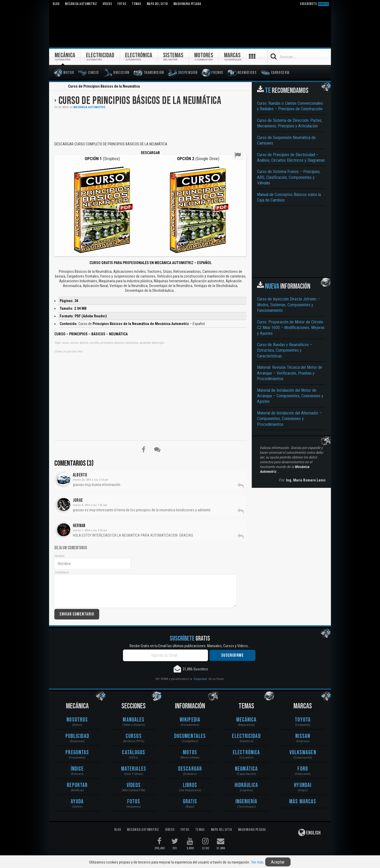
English (309, 832)
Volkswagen (303, 753)
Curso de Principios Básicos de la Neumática (140, 101)
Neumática (246, 769)
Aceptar (278, 862)
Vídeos (134, 785)
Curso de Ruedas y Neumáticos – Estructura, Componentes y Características (285, 350)
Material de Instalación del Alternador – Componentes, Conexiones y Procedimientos (289, 419)
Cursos (134, 736)
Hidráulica (246, 785)
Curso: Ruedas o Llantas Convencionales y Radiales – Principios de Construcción (290, 106)
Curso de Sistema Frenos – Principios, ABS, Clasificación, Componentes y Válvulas (289, 177)
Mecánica (246, 720)
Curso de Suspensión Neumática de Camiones (286, 140)
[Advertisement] (150, 125)
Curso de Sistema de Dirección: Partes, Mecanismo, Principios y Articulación (290, 123)
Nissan (303, 736)
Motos (190, 753)
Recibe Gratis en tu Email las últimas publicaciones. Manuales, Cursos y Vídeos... (190, 646)
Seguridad (200, 679)
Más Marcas (303, 802)
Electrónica (246, 753)
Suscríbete (314, 4)
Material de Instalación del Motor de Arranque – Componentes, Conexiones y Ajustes (290, 396)
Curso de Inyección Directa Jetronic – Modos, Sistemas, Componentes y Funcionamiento (289, 305)
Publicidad (77, 736)
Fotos (134, 802)
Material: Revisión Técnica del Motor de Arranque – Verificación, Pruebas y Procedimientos (290, 373)
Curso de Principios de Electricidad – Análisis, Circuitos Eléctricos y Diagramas (291, 158)
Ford (303, 769)
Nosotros (77, 720)
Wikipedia (190, 720)
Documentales (190, 736)
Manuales (134, 720)
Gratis (190, 802)
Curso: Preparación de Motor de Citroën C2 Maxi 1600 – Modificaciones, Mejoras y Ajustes (291, 328)
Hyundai (303, 785)
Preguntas (77, 753)
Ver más (257, 862)
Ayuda (77, 802)
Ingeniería (246, 802)
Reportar (77, 785)
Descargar (190, 769)
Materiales (134, 769)
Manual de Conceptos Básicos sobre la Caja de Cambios (289, 197)
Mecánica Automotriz (89, 107)
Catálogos (134, 753)
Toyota (303, 720)
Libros (190, 785)
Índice (77, 769)
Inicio (58, 87)
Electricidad (246, 736)
